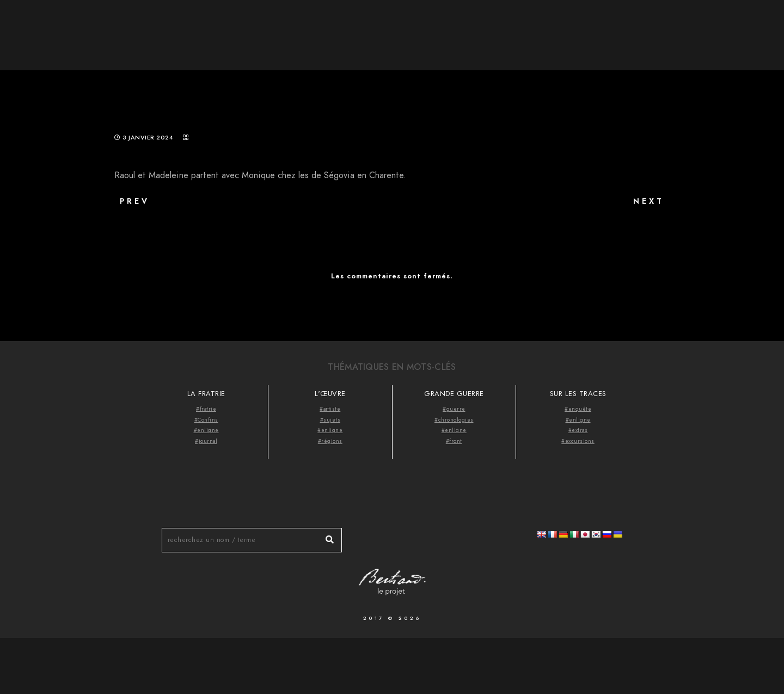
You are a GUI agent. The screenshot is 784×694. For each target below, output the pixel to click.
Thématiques (657, 27)
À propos (593, 27)
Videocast (725, 27)
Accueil (540, 27)
